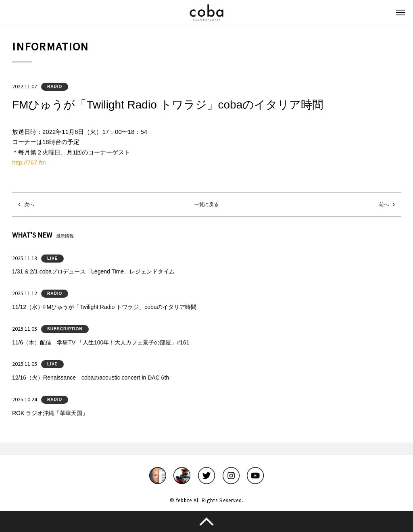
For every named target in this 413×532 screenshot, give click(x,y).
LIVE (52, 258)
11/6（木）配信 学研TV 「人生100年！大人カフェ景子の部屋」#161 (101, 342)
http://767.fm (29, 162)
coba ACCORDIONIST (206, 13)
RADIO (55, 87)
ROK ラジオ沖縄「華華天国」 (50, 413)
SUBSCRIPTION (65, 329)
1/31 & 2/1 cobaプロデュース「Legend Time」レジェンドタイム (93, 271)
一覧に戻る (206, 204)
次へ (29, 204)
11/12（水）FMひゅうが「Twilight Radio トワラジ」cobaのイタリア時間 (104, 307)
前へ (384, 204)
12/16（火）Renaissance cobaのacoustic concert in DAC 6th (91, 378)
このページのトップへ (206, 522)
